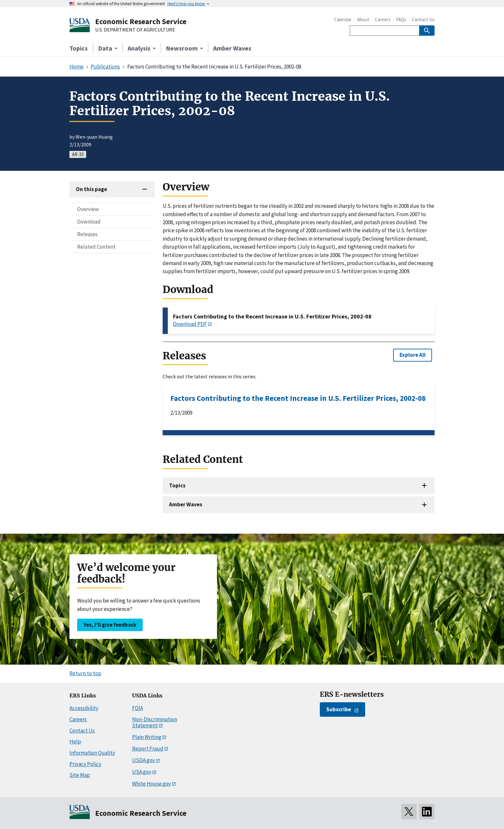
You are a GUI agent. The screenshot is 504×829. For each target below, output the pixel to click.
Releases (87, 234)
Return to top (85, 673)
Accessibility (84, 708)
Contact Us (423, 19)
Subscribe (339, 709)
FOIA (138, 708)
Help (75, 741)
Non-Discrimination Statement (155, 722)
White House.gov (152, 784)
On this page (91, 189)
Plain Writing (147, 737)
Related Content (96, 247)
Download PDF (190, 324)
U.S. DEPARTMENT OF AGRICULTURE (135, 30)
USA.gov (142, 772)
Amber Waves (232, 48)
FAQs (401, 19)
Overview (88, 209)
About (363, 19)
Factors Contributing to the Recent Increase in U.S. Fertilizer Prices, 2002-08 (298, 398)
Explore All (413, 355)
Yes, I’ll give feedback (110, 625)
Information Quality (92, 753)
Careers (383, 19)
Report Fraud (148, 749)
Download (89, 222)
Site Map (80, 775)
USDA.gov (144, 760)
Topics (79, 48)
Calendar (343, 19)
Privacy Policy (85, 764)
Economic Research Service (141, 21)
